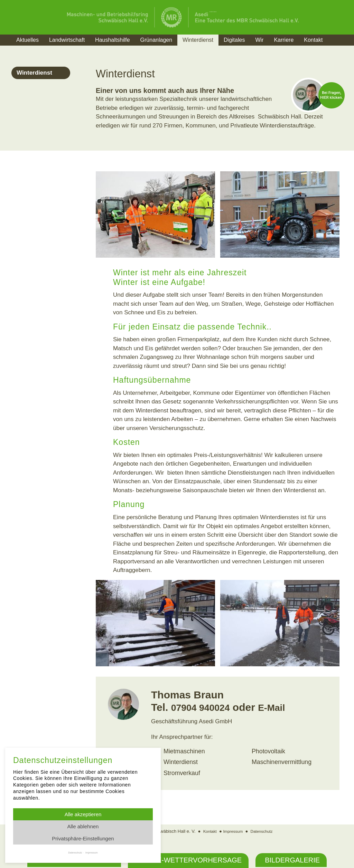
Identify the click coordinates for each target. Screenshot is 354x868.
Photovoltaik (268, 751)
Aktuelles (27, 40)
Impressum (232, 830)
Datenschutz (264, 830)
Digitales (234, 40)
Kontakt (313, 40)
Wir (259, 40)
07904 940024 (204, 707)
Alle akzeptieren (83, 814)
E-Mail (281, 707)
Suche (341, 49)
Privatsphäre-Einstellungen (83, 838)
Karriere (284, 40)
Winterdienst (198, 40)
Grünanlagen (156, 40)
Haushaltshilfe (113, 40)
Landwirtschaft (67, 40)
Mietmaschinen (183, 751)
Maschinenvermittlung (280, 761)
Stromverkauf (181, 772)
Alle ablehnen (83, 826)
